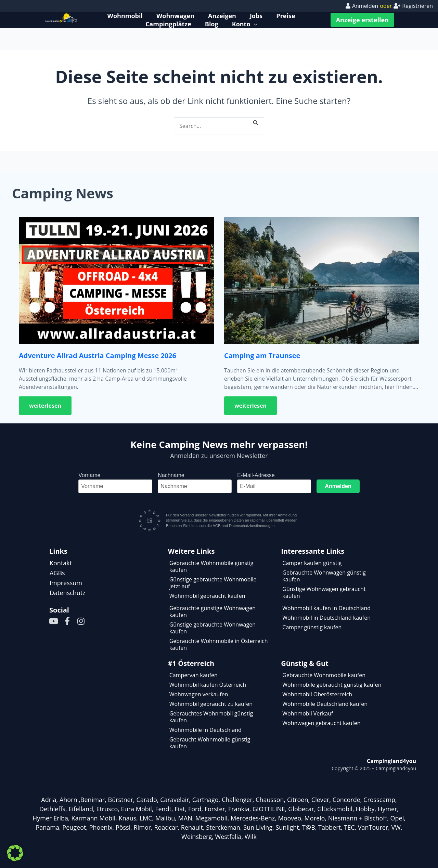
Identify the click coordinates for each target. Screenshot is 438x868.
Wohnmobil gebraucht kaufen (207, 596)
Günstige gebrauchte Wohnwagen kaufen (212, 628)
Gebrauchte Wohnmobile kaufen (324, 675)
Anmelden (338, 486)
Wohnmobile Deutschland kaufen (325, 704)
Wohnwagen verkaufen (199, 694)
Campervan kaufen (194, 675)
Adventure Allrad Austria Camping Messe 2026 (98, 356)
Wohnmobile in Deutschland (205, 730)
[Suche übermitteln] (256, 122)
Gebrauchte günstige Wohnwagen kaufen (212, 611)
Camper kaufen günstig (312, 563)
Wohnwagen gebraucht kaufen (321, 723)
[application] (254, 24)
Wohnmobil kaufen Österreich (208, 685)
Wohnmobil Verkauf (308, 713)
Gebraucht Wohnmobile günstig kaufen (210, 743)
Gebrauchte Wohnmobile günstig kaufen (211, 566)
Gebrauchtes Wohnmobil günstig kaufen (211, 717)
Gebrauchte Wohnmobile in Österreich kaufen (219, 644)
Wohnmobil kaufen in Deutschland (326, 608)
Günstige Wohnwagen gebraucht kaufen (324, 592)
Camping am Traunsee (262, 356)
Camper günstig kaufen (312, 627)
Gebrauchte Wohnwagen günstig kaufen (324, 576)
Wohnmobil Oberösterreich (317, 694)
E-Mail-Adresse (256, 475)
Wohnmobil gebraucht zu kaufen (211, 704)
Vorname (89, 475)
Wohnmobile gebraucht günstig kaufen (332, 685)
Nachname (171, 475)
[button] (15, 853)
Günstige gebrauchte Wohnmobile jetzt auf (213, 583)
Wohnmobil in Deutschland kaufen (326, 618)
